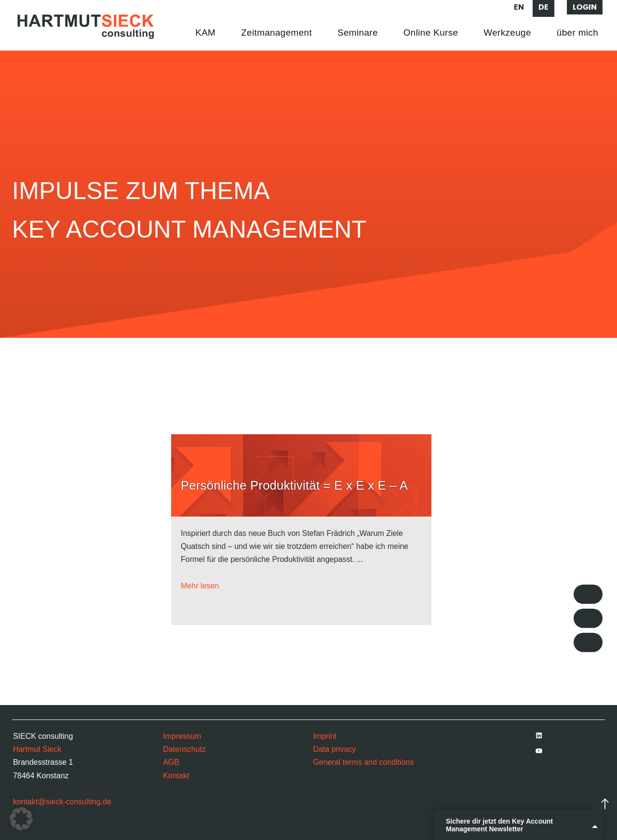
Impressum (182, 736)
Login (585, 7)
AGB (171, 762)
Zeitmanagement (276, 33)
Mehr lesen (200, 586)
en (519, 7)
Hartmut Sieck (37, 749)
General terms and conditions (363, 762)
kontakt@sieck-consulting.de (62, 802)
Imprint (325, 736)
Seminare (358, 33)
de (543, 7)
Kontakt (176, 776)
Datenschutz (184, 749)
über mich (577, 33)
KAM (205, 33)
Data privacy (334, 749)
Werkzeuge (507, 33)
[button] (21, 819)
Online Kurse (431, 33)
